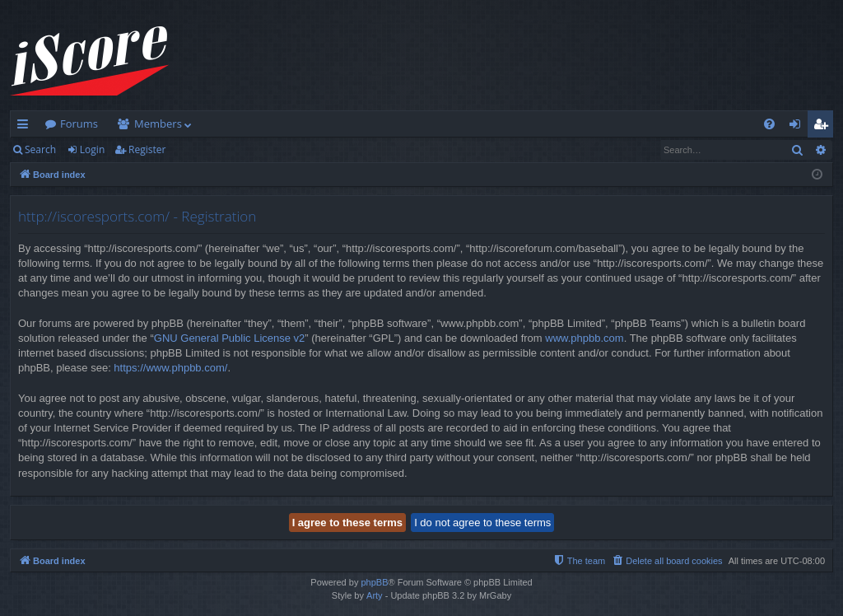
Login (92, 149)
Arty (375, 595)
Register (147, 149)
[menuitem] (769, 124)
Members (158, 124)
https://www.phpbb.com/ (170, 368)
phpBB (374, 582)
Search (40, 149)
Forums (79, 124)
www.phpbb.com (584, 338)
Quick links (26, 127)
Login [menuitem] (798, 127)
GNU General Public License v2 (230, 338)
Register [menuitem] (824, 127)
